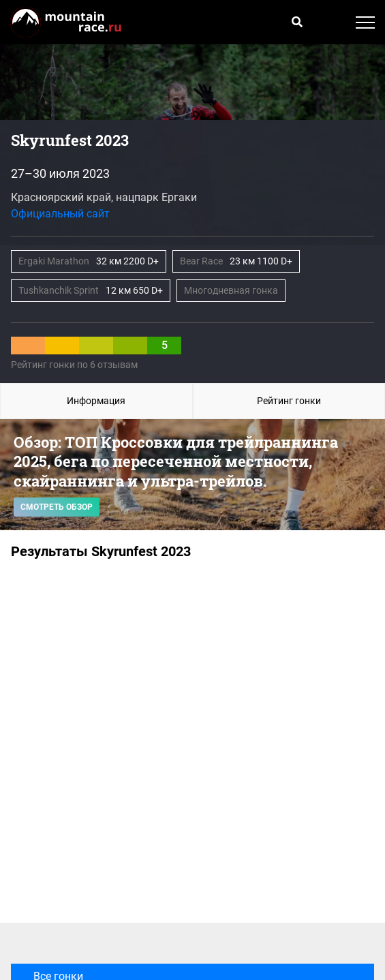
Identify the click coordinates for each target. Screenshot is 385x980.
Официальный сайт (60, 214)
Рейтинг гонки (289, 401)
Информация (96, 401)
